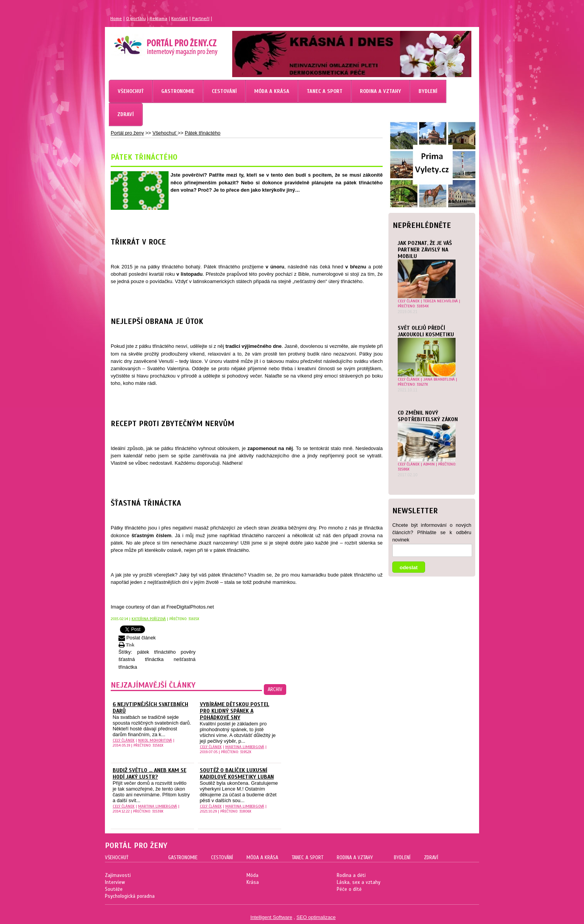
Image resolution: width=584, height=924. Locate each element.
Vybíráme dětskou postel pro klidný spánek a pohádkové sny (235, 711)
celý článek (409, 301)
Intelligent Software (271, 917)
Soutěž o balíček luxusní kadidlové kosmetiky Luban (237, 774)
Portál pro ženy (127, 133)
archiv (275, 690)
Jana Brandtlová (439, 379)
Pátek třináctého (203, 133)
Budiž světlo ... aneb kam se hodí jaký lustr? (149, 774)
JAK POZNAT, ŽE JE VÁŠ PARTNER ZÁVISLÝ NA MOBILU (425, 250)
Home (116, 19)
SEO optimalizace (316, 917)
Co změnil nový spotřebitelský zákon (428, 416)
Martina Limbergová (245, 747)
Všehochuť (165, 133)
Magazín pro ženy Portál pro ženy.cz (153, 42)
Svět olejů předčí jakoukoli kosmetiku (426, 331)
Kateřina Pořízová (149, 619)
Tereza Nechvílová (441, 301)
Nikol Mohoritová (155, 740)
